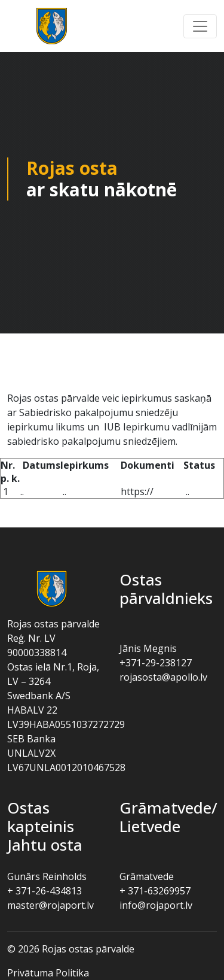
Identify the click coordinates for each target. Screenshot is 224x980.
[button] (200, 26)
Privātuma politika (48, 973)
